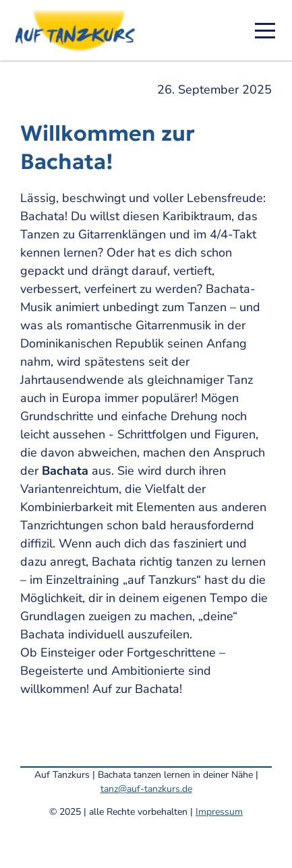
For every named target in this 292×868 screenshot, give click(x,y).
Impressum (219, 812)
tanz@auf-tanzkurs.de (146, 789)
